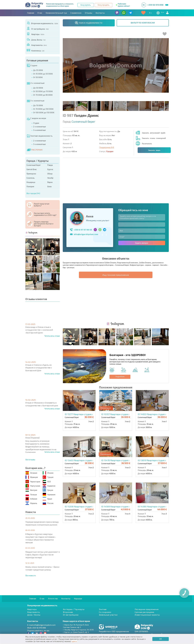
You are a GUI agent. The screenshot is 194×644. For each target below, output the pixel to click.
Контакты (100, 13)
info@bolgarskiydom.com (86, 194)
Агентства (53, 598)
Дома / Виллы (34, 615)
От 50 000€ (38, 77)
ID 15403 (85, 380)
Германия (49, 494)
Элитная (103, 609)
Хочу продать (103, 5)
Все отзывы (30, 460)
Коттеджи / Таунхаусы (74, 609)
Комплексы (35, 50)
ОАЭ (47, 481)
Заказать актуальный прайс (154, 133)
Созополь (31, 178)
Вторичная (68, 612)
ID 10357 (122, 333)
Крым (47, 499)
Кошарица (31, 182)
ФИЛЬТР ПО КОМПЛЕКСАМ (143, 23)
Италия (48, 473)
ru (160, 13)
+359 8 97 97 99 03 (83, 189)
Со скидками (105, 612)
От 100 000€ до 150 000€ (44, 112)
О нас (40, 13)
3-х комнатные (36, 101)
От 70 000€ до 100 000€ (43, 109)
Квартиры (35, 34)
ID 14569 (122, 426)
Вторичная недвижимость (42, 23)
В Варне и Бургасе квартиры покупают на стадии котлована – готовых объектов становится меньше (41, 538)
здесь (74, 641)
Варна (50, 182)
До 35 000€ (38, 70)
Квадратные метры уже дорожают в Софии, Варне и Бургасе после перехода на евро (43, 555)
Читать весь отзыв (52, 336)
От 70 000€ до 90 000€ (43, 95)
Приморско (31, 174)
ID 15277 (85, 333)
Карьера (78, 598)
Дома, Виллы (36, 39)
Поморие (30, 186)
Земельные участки (108, 615)
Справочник (76, 13)
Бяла (49, 186)
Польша (31, 494)
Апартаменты (37, 45)
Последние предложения (147, 609)
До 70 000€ (38, 105)
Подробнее (120, 296)
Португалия (33, 486)
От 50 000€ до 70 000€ (43, 91)
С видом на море (36, 118)
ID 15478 (122, 380)
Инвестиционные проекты (147, 615)
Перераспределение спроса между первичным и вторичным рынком (42, 523)
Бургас (50, 169)
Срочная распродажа (144, 612)
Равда (50, 165)
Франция (32, 477)
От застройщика (38, 28)
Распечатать (147, 143)
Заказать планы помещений (154, 138)
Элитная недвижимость (40, 136)
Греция (48, 490)
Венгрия (31, 490)
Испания (31, 473)
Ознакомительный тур (56, 13)
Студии (32, 65)
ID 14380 (159, 426)
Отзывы (89, 13)
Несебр (50, 178)
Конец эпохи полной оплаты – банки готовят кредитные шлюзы (42, 568)
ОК (161, 639)
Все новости (31, 575)
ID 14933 (158, 333)
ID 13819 (158, 380)
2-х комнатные (36, 83)
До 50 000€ (38, 88)
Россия (48, 503)
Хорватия (49, 486)
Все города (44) (33, 193)
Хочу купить (86, 5)
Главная (31, 13)
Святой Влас (32, 169)
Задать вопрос (142, 203)
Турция (48, 477)
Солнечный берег (34, 165)
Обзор (50, 174)
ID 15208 (85, 426)
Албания (31, 499)
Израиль (31, 503)
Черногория (33, 481)
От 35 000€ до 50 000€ (43, 74)
